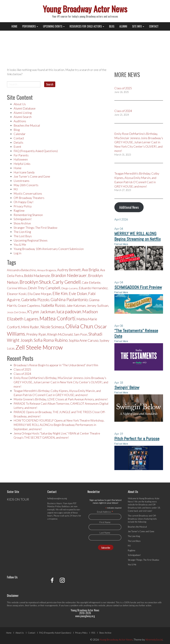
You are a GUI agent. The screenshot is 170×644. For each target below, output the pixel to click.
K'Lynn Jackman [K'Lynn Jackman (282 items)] (41, 312)
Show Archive (22, 223)
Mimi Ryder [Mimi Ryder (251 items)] (30, 327)
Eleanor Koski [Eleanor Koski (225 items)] (17, 294)
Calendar (20, 134)
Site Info (138, 26)
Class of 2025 (22, 369)
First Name (105, 522)
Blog (112, 26)
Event (17, 147)
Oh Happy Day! (23, 202)
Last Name (105, 533)
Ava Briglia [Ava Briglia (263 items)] (90, 270)
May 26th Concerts (26, 185)
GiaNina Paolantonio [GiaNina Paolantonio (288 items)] (69, 299)
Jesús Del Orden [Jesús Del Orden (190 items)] (17, 312)
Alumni (123, 26)
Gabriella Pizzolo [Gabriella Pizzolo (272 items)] (35, 300)
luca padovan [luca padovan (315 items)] (69, 311)
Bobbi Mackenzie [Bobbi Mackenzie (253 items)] (37, 276)
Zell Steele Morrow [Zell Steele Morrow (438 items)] (39, 347)
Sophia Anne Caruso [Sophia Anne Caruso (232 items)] (84, 340)
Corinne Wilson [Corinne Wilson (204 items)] (17, 288)
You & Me (20, 244)
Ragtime (19, 211)
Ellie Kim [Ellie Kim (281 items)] (60, 293)
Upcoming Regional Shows (31, 240)
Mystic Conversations (28, 193)
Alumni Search (23, 117)
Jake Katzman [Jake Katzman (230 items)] (76, 305)
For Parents (21, 155)
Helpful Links (22, 164)
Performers (30, 26)
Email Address (105, 512)
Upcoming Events (54, 26)
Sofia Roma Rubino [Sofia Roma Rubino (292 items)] (51, 340)
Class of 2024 (22, 374)
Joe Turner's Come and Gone (141, 531)
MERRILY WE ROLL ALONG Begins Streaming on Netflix (138, 236)
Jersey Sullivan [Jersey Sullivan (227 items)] (98, 305)
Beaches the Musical (27, 125)
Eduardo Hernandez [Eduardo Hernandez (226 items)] (93, 288)
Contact (154, 26)
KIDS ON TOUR (18, 499)
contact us (118, 605)
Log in (17, 253)
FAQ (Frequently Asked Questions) (36, 151)
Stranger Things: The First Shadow (35, 228)
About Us (20, 104)
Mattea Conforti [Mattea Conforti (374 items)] (57, 318)
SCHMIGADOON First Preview (138, 287)
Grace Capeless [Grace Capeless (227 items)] (29, 305)
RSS (93, 633)
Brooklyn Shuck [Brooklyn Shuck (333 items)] (35, 282)
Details (18, 142)
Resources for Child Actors (87, 26)
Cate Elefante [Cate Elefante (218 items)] (91, 282)
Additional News (129, 207)
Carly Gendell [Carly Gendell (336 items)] (66, 282)
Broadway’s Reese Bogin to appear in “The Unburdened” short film (56, 365)
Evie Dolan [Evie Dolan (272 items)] (78, 293)
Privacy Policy (23, 206)
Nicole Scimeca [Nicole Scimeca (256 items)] (52, 327)
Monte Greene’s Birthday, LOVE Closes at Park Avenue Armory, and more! (61, 399)
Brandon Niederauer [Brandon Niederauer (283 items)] (69, 275)
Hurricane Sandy (24, 172)
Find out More (121, 244)
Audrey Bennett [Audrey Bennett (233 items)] (69, 270)
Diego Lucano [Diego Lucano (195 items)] (69, 288)
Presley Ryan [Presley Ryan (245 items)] (36, 334)
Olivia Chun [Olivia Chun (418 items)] (79, 326)
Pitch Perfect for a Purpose (137, 439)
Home (14, 26)
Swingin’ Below (127, 388)
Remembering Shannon (28, 215)
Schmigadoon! (23, 219)
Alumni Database (25, 108)
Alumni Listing (23, 113)
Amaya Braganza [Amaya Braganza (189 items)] (47, 270)
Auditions (20, 121)
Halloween (21, 159)
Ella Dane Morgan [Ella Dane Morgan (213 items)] (39, 294)
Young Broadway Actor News (85, 9)
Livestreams (21, 181)
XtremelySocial (154, 639)
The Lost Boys (23, 236)
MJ (16, 189)
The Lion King (22, 232)
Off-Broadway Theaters (29, 198)
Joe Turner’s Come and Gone (32, 176)
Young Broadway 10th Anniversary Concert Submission (49, 249)
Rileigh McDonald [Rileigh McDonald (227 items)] (60, 334)
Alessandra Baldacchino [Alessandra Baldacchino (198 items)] (21, 270)
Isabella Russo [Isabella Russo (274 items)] (53, 305)
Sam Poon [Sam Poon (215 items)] (81, 334)
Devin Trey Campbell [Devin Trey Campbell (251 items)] (44, 288)
